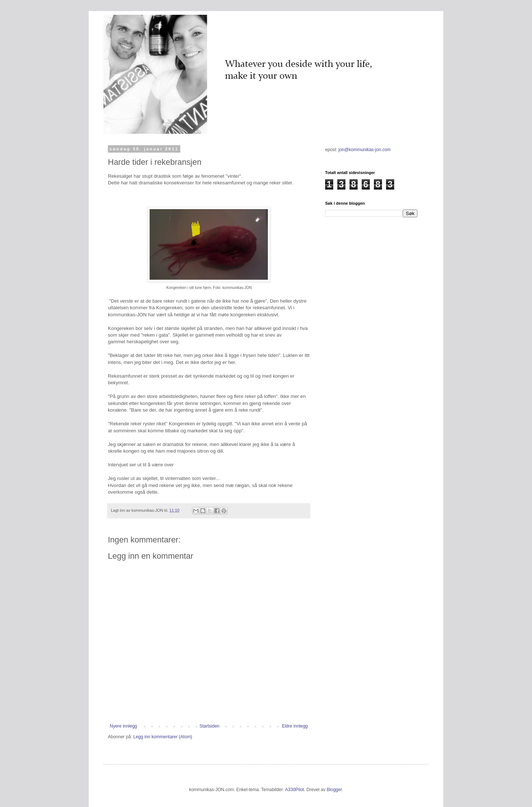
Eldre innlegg (295, 726)
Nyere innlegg (123, 726)
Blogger (334, 790)
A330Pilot (295, 790)
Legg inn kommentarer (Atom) (163, 737)
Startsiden (209, 726)
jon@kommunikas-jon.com (365, 150)
